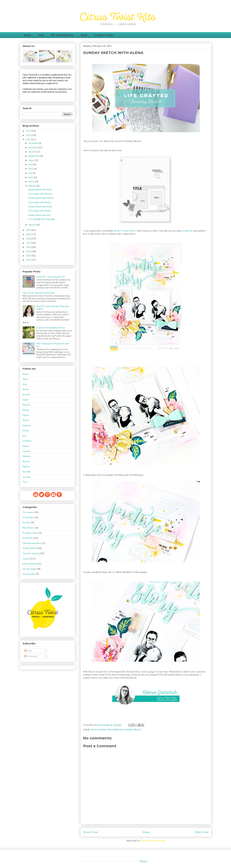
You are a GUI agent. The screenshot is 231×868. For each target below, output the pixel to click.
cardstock (187, 231)
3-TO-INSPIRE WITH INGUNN (41, 219)
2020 (29, 230)
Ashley (26, 389)
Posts (28, 651)
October (32, 152)
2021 (29, 139)
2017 (28, 243)
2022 (29, 135)
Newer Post (91, 832)
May (31, 173)
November (34, 148)
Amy (25, 384)
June (31, 169)
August (32, 160)
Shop (84, 35)
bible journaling (30, 564)
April (31, 177)
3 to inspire (28, 512)
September (34, 156)
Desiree (26, 395)
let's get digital (29, 569)
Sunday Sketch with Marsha (41, 198)
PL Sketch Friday (30, 533)
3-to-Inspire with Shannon (40, 194)
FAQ (41, 35)
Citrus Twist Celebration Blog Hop (39, 293)
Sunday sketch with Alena (40, 190)
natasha (26, 451)
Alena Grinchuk (99, 730)
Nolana (26, 461)
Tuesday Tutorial (31, 553)
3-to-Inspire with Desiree (40, 211)
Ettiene (26, 410)
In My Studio (28, 517)
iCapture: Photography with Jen (51, 328)
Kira (24, 436)
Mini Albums (28, 528)
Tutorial (26, 559)
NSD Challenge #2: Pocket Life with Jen (53, 345)
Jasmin (26, 420)
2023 (29, 131)
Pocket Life (28, 538)
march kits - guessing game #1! (51, 277)
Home (27, 35)
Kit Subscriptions (62, 35)
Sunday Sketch (133, 730)
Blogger (144, 861)
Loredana (27, 441)
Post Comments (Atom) (153, 841)
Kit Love (26, 523)
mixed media (29, 574)
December (34, 143)
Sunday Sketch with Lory (39, 215)
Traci (25, 482)
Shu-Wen (27, 472)
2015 (29, 251)
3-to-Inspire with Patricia (39, 202)
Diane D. (27, 405)
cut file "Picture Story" (125, 231)
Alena (25, 379)
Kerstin (26, 431)
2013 (29, 260)
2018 (29, 239)
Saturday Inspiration (32, 543)
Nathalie (27, 456)
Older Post (202, 832)
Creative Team (104, 35)
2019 (29, 234)
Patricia (26, 467)
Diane (25, 400)
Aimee (26, 374)
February (33, 186)
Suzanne (27, 477)
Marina (26, 446)
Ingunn (26, 415)
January (32, 225)
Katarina (26, 426)
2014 (29, 256)
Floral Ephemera (116, 730)
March (32, 182)
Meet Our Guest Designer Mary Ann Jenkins (53, 308)
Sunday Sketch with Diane (40, 207)
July (30, 165)
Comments (31, 656)
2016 (29, 247)
